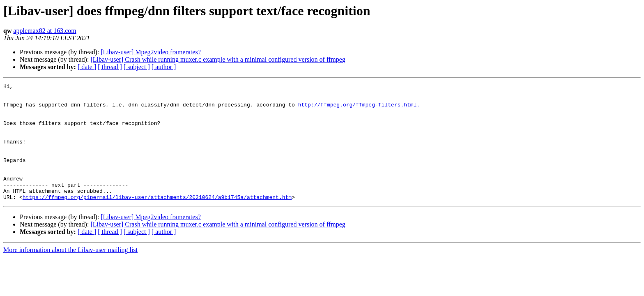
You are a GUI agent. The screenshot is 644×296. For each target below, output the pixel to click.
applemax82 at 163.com (45, 31)
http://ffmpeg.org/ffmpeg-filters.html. (359, 109)
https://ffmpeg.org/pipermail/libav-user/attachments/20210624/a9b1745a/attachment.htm (157, 220)
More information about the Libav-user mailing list (70, 273)
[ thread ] (110, 67)
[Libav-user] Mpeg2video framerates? (151, 52)
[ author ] (164, 67)
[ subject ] (137, 67)
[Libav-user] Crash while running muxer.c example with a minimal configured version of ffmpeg (218, 59)
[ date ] (87, 67)
